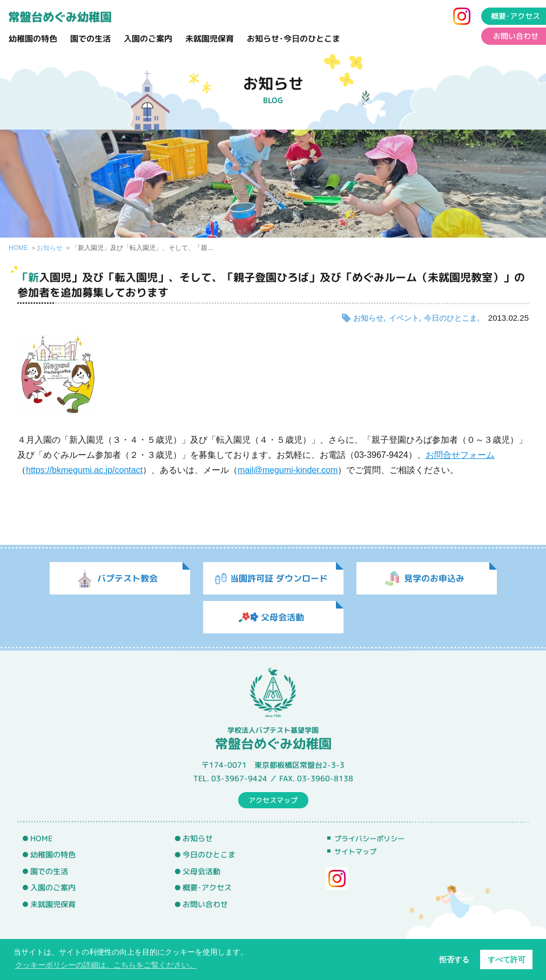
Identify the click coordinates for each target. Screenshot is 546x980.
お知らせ (50, 248)
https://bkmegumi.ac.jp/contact (84, 470)
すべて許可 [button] (507, 959)
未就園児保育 (210, 39)
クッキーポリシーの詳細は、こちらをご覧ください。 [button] (106, 965)
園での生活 (90, 39)
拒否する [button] (454, 959)
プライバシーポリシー (369, 839)
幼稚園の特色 (33, 39)
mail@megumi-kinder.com (288, 470)
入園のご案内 (148, 39)
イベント (404, 318)
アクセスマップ (273, 800)
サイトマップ (355, 851)
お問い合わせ (205, 904)
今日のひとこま (450, 318)
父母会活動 (201, 871)
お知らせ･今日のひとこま (294, 39)
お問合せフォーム (460, 455)
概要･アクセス (207, 888)
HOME (18, 248)
